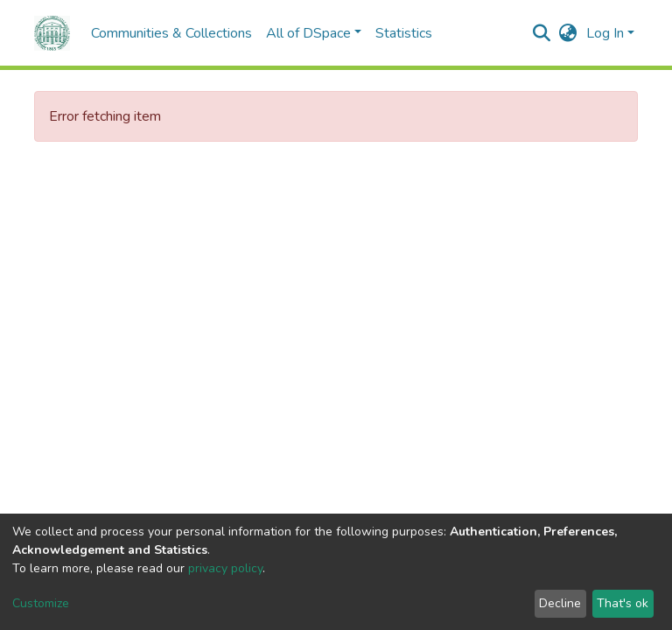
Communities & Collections (171, 33)
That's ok (623, 603)
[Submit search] (542, 33)
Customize (41, 603)
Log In (605, 33)
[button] (568, 33)
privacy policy (225, 568)
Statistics (404, 33)
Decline (560, 603)
